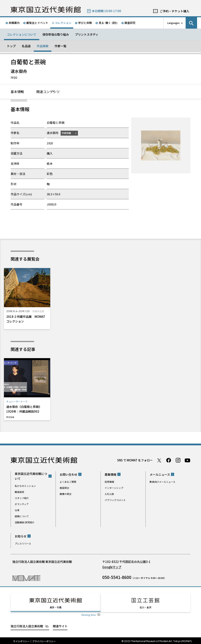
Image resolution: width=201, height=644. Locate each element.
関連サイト (60, 625)
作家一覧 (60, 46)
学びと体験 (85, 23)
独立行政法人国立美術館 (27, 625)
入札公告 (109, 494)
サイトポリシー (21, 640)
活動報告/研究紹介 (25, 522)
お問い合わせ (69, 474)
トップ (11, 46)
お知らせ (21, 536)
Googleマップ (112, 567)
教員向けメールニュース (162, 482)
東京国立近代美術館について (31, 476)
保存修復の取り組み (56, 34)
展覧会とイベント (37, 23)
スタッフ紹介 (22, 498)
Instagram (178, 460)
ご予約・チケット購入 (175, 11)
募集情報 (111, 474)
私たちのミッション (25, 486)
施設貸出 (64, 488)
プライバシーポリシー (44, 640)
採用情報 (109, 482)
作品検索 (43, 46)
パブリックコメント (115, 500)
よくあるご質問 (68, 482)
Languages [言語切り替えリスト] (173, 23)
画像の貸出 (66, 494)
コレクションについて (22, 34)
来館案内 (14, 23)
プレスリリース (23, 543)
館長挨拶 (19, 492)
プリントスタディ (87, 34)
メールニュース (160, 474)
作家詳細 (67, 133)
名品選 (26, 46)
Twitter (159, 460)
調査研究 (130, 23)
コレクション (63, 23)
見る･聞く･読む (108, 23)
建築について (22, 516)
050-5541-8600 (117, 577)
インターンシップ (114, 488)
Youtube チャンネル (187, 460)
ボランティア (22, 504)
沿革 (17, 510)
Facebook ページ (169, 460)
